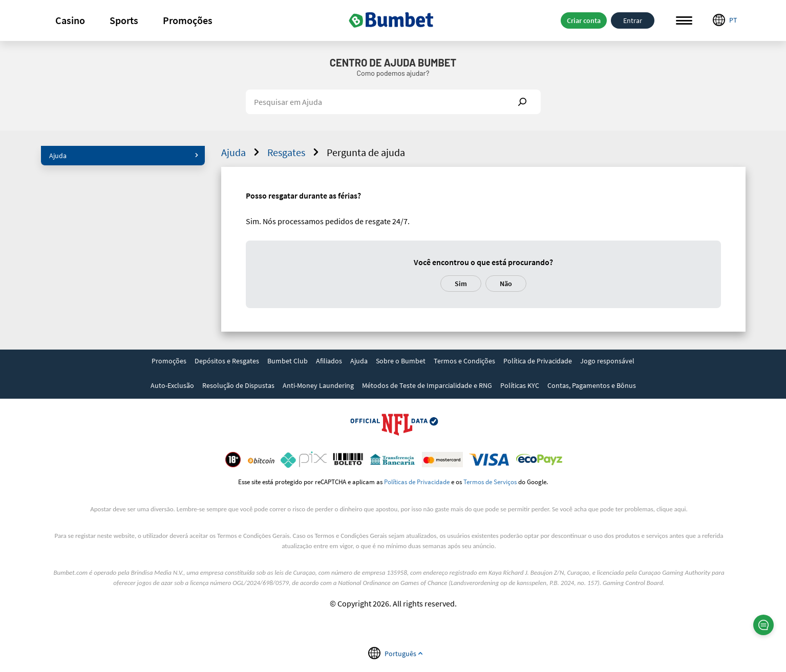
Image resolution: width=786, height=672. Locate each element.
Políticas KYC (520, 385)
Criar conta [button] (584, 20)
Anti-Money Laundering (318, 385)
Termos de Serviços (490, 482)
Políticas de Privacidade (417, 482)
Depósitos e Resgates (227, 361)
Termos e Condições (464, 361)
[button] (70, 20)
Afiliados (329, 361)
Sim (461, 284)
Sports (124, 20)
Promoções (188, 20)
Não (506, 284)
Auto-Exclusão (172, 385)
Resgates (294, 152)
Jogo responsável (607, 361)
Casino (70, 20)
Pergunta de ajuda (366, 152)
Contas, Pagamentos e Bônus (592, 385)
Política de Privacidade (538, 361)
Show (522, 102)
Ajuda (124, 156)
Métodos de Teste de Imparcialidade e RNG (427, 385)
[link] (169, 362)
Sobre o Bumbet (401, 361)
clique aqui (671, 509)
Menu (684, 21)
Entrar (633, 20)
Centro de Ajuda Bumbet (393, 62)
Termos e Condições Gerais (253, 536)
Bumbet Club (288, 361)
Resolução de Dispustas (238, 385)
